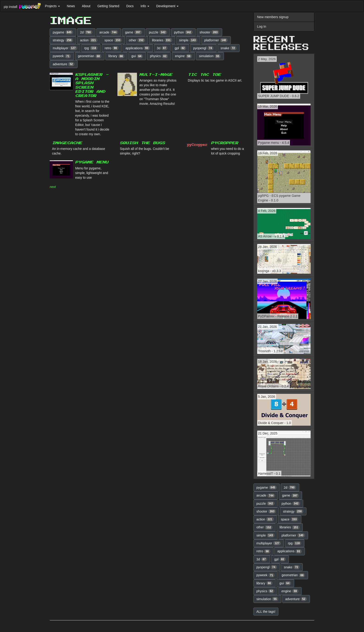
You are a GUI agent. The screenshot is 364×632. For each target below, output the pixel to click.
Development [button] (167, 6)
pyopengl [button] (203, 48)
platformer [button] (216, 40)
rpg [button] (91, 48)
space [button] (113, 40)
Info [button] (145, 6)
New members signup (273, 17)
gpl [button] (180, 48)
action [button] (89, 40)
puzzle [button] (158, 32)
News (71, 6)
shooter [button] (210, 32)
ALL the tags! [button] (266, 612)
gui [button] (137, 56)
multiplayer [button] (65, 48)
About (86, 6)
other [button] (137, 40)
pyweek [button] (62, 56)
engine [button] (184, 56)
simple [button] (188, 40)
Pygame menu (92, 162)
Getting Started (108, 6)
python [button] (183, 32)
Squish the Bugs (142, 143)
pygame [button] (63, 32)
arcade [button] (109, 32)
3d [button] (162, 48)
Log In (262, 26)
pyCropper (225, 143)
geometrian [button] (90, 56)
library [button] (116, 56)
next (53, 187)
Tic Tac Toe (204, 75)
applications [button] (138, 48)
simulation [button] (210, 56)
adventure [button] (64, 64)
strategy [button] (63, 40)
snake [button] (229, 48)
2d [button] (86, 32)
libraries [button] (162, 40)
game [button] (134, 32)
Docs (130, 6)
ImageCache (67, 143)
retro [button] (112, 48)
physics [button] (159, 56)
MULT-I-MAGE (156, 75)
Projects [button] (52, 6)
